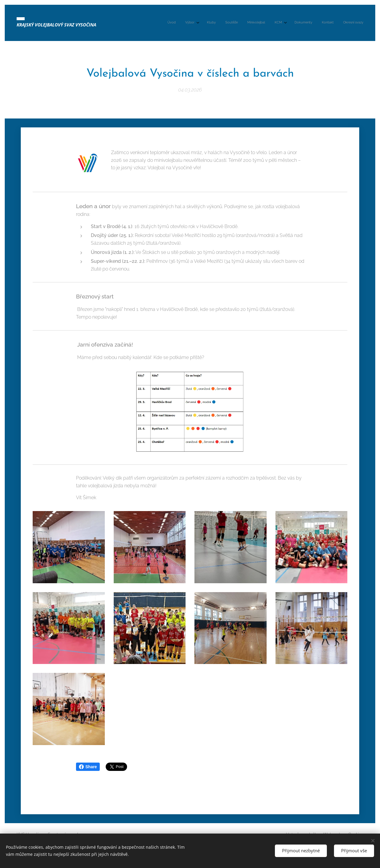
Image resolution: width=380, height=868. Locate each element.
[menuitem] (283, 23)
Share (88, 767)
